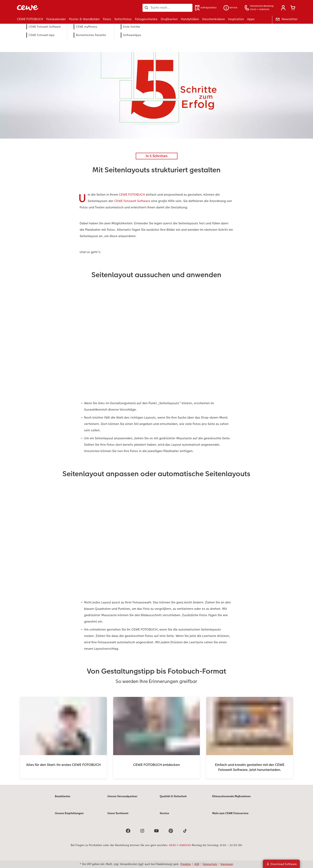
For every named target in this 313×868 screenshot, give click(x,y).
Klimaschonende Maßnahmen (231, 796)
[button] (283, 8)
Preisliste (186, 864)
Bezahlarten (63, 796)
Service (164, 813)
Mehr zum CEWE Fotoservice (230, 813)
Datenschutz (210, 864)
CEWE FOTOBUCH (132, 195)
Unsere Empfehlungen (69, 813)
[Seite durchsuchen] (167, 8)
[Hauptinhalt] (156, 410)
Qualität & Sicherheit (173, 796)
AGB (197, 864)
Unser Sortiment (118, 813)
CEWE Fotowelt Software (132, 201)
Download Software (281, 864)
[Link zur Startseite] (56, 8)
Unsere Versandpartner (122, 796)
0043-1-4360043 (180, 845)
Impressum (227, 864)
